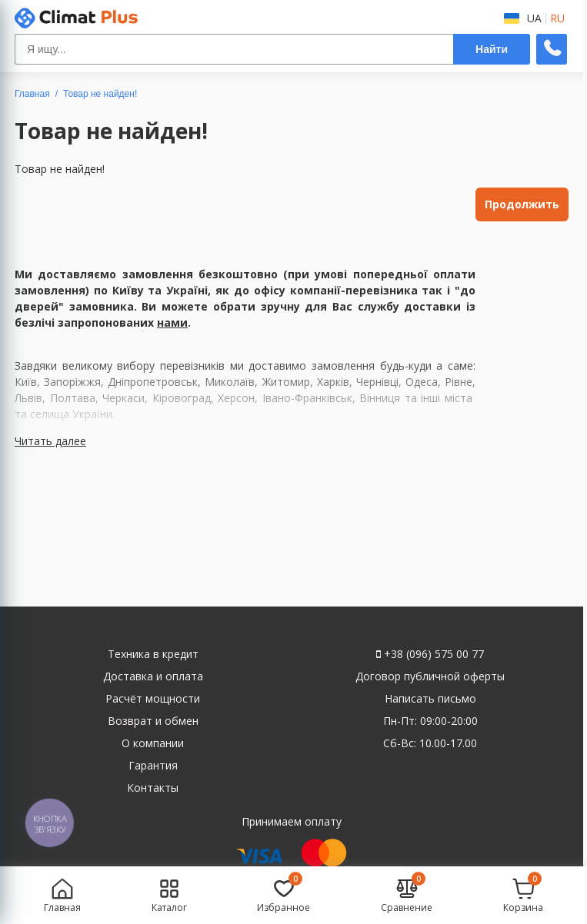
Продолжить (522, 204)
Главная (32, 94)
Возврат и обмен (153, 721)
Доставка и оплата (153, 676)
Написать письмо (430, 698)
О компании (153, 743)
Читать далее (50, 441)
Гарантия (153, 765)
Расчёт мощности (153, 698)
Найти (492, 49)
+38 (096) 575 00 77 (430, 654)
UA (534, 18)
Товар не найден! (100, 94)
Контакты (153, 788)
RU (557, 18)
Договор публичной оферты (430, 676)
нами (172, 322)
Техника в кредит (153, 654)
